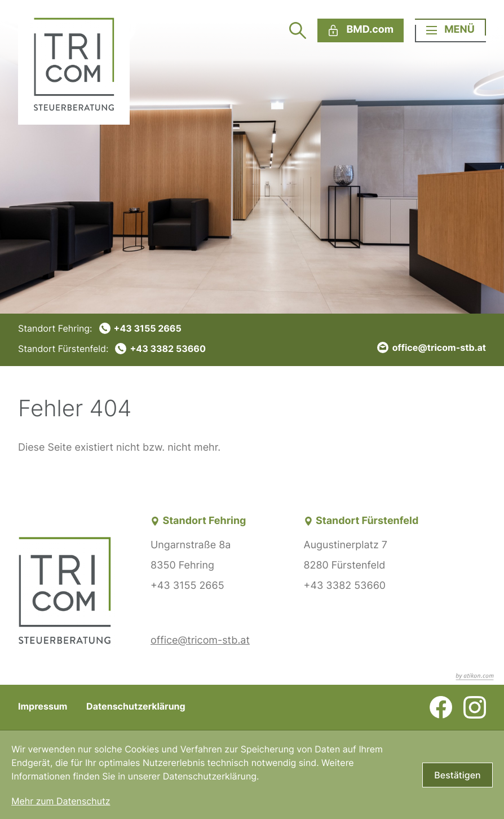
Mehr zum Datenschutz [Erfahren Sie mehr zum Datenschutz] (61, 801)
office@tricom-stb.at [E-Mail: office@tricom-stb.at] (200, 640)
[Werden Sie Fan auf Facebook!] (441, 707)
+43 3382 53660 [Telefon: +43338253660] (345, 586)
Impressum (43, 706)
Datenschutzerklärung (136, 706)
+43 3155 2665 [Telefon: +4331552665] (187, 586)
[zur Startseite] (74, 62)
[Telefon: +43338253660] (112, 349)
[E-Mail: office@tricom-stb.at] (432, 347)
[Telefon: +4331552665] (112, 328)
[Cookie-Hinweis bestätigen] (457, 775)
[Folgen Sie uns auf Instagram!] (475, 707)
